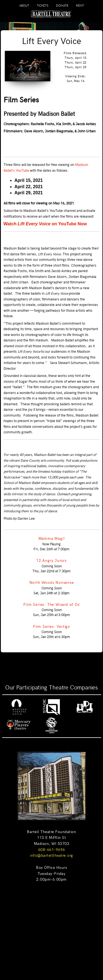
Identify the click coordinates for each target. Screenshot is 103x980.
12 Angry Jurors (51, 560)
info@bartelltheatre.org (51, 855)
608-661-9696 (52, 849)
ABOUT (24, 6)
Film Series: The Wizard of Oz (51, 604)
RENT (80, 6)
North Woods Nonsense (52, 582)
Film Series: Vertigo (51, 626)
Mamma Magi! (52, 538)
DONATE (62, 6)
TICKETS (43, 6)
